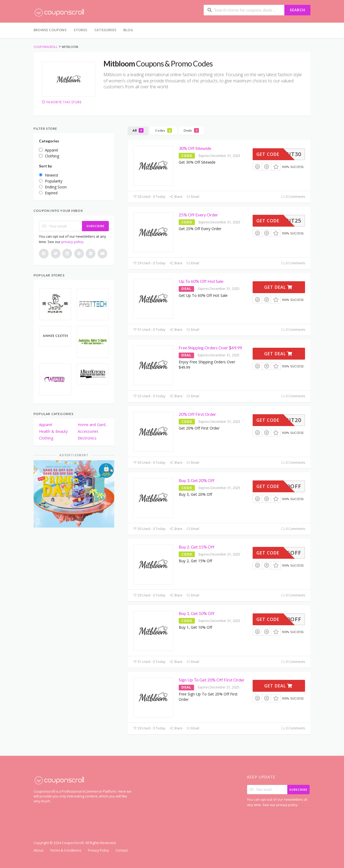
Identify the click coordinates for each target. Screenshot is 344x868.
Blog (128, 30)
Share (176, 197)
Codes (164, 130)
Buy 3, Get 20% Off (197, 480)
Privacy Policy (98, 850)
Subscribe (96, 226)
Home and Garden (93, 425)
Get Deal (278, 287)
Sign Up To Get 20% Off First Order (212, 680)
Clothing (46, 438)
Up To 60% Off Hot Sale (201, 281)
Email (193, 197)
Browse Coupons (50, 30)
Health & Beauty (53, 431)
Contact (122, 850)
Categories (105, 30)
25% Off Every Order (198, 215)
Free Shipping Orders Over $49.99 (210, 348)
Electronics (87, 438)
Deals (191, 130)
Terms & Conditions (66, 850)
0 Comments (293, 197)
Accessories (88, 431)
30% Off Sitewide (195, 148)
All (138, 130)
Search (298, 10)
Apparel (46, 425)
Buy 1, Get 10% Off (197, 613)
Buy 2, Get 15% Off (197, 547)
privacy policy (72, 242)
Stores (80, 30)
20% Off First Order (197, 414)
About (38, 850)
